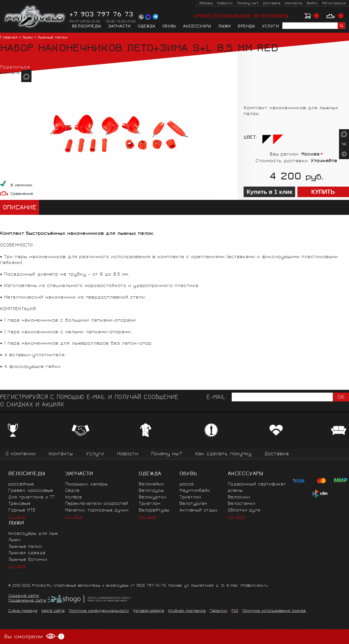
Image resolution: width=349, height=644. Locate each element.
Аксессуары (197, 27)
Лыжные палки (52, 38)
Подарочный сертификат (257, 484)
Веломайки (151, 484)
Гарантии (218, 611)
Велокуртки (152, 497)
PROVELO (35, 17)
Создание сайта (24, 596)
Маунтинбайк (195, 491)
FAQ (235, 611)
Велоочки (239, 497)
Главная (9, 38)
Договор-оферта (148, 611)
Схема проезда (23, 611)
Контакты (294, 3)
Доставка (272, 3)
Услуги (270, 27)
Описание (20, 208)
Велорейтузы (154, 511)
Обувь (169, 27)
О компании (21, 454)
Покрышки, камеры (86, 484)
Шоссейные (21, 484)
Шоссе (187, 484)
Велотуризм (193, 504)
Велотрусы (151, 491)
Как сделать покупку (223, 454)
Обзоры (206, 3)
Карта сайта (53, 611)
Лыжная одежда (27, 553)
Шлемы (235, 491)
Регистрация (334, 3)
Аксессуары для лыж (33, 534)
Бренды (246, 27)
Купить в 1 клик (270, 192)
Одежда (146, 27)
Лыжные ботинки (28, 560)
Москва (310, 155)
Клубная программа (187, 611)
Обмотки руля (244, 511)
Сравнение (22, 194)
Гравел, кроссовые (31, 491)
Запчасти (119, 27)
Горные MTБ (22, 511)
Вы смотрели (34, 637)
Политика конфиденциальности (99, 611)
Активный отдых (198, 511)
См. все (17, 517)
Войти (312, 3)
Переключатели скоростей (97, 504)
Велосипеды (86, 27)
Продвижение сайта (27, 601)
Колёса (74, 497)
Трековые (19, 504)
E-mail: (217, 398)
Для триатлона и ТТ (32, 497)
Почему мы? (248, 3)
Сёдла (72, 491)
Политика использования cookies (274, 611)
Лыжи (224, 27)
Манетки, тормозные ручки (97, 511)
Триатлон (150, 504)
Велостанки (241, 504)
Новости (225, 3)
